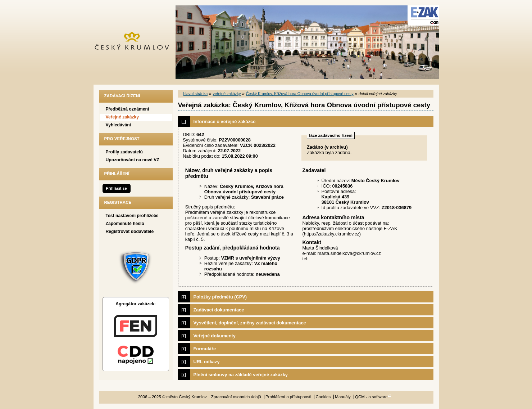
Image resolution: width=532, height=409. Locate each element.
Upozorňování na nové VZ (133, 160)
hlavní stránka (196, 94)
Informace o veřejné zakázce (225, 122)
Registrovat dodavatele (130, 232)
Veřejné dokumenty (215, 336)
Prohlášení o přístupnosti (288, 397)
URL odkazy (207, 362)
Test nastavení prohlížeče (132, 216)
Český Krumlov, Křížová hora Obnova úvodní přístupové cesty (300, 94)
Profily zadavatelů (124, 152)
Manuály (343, 397)
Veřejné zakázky (122, 117)
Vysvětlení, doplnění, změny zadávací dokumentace (250, 323)
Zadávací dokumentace (219, 310)
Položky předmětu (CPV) (220, 297)
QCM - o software (371, 397)
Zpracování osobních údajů (236, 397)
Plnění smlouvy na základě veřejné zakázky (241, 375)
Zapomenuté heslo (125, 224)
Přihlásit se (116, 188)
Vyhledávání (119, 125)
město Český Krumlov (136, 42)
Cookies (323, 397)
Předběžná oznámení (128, 109)
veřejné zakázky (227, 94)
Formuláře (205, 349)
